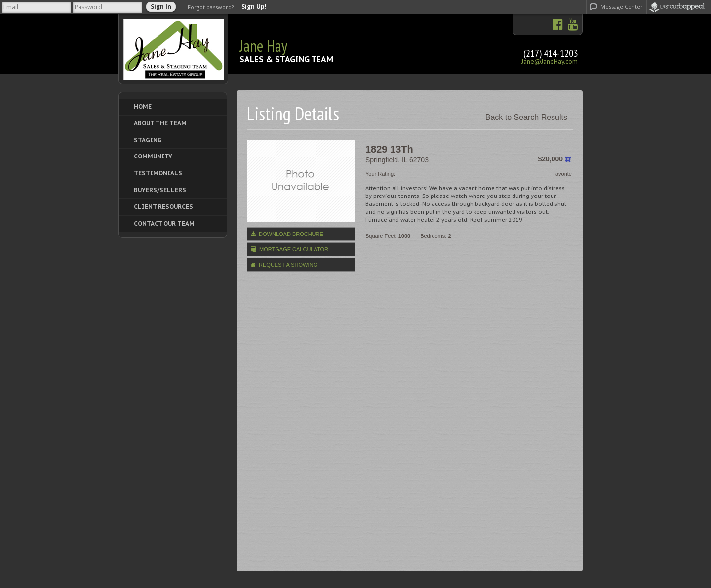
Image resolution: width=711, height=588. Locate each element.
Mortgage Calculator (290, 249)
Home (143, 106)
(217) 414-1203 (551, 53)
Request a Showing (284, 265)
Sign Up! (254, 7)
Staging (148, 140)
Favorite (562, 174)
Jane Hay (263, 46)
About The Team (160, 123)
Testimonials (158, 173)
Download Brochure (287, 234)
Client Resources (163, 207)
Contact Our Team (164, 223)
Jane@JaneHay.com (550, 61)
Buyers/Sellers (160, 190)
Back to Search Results (526, 117)
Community (153, 156)
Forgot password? (211, 7)
